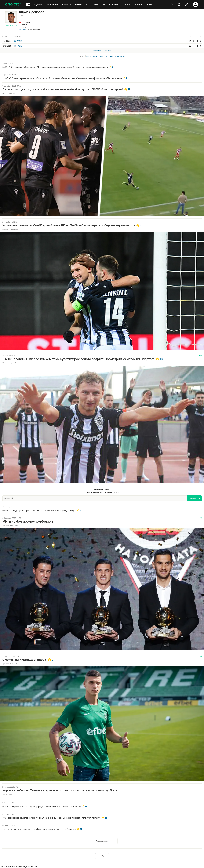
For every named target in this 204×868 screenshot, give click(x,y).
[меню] (28, 4)
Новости (103, 56)
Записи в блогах (117, 56)
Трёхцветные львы (10, 525)
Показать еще (102, 841)
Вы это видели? (9, 93)
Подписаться (11, 26)
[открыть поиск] (172, 4)
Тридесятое (7, 794)
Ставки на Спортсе (10, 229)
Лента (82, 56)
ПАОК (24, 30)
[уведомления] (179, 4)
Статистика (92, 56)
